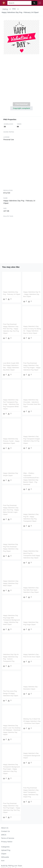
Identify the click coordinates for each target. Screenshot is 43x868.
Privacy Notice (7, 842)
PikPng (5, 9)
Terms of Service (8, 838)
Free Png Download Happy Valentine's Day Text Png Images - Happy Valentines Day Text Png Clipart (16, 807)
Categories (5, 847)
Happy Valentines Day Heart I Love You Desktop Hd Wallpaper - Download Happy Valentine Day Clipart (17, 729)
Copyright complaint (21, 108)
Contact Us (5, 831)
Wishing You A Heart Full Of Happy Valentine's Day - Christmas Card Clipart (27, 721)
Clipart (4, 854)
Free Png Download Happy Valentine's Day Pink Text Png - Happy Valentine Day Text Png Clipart (11, 329)
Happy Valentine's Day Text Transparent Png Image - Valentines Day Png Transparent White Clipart (11, 404)
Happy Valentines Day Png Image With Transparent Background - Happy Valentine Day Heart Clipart (16, 619)
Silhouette (5, 857)
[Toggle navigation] (40, 3)
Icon (3, 860)
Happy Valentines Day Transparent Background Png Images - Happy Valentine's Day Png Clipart (16, 768)
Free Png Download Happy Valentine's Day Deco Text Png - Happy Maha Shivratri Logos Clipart (16, 510)
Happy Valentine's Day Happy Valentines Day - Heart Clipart (16, 583)
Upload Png (6, 850)
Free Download (21, 104)
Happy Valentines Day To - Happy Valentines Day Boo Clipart (32, 294)
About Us (5, 828)
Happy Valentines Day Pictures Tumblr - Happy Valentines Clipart (16, 441)
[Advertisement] (21, 80)
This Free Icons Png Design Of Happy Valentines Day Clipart (15, 693)
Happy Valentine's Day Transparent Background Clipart (27, 755)
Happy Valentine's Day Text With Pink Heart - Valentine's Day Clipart (26, 590)
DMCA (4, 835)
